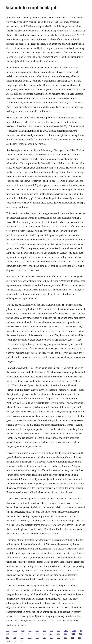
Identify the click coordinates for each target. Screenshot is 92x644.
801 (51, 634)
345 (79, 638)
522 (8, 634)
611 (51, 638)
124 (22, 638)
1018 (8, 641)
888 (30, 631)
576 (58, 631)
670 (37, 638)
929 (44, 634)
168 (51, 631)
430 (72, 638)
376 (37, 631)
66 (15, 641)
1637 (74, 631)
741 (8, 631)
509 (80, 634)
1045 (73, 634)
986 (23, 631)
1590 (37, 634)
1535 (15, 631)
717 (22, 634)
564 (15, 634)
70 (81, 631)
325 (65, 638)
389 (44, 631)
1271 (66, 631)
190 (15, 638)
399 (65, 634)
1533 (30, 638)
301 (44, 638)
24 (22, 641)
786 (29, 634)
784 (58, 638)
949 (58, 634)
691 (8, 638)
